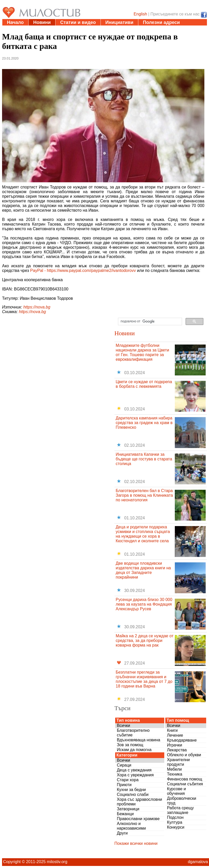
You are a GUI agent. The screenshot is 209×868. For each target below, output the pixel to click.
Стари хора (128, 780)
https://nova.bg (37, 307)
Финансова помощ (184, 779)
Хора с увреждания (135, 775)
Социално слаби (133, 794)
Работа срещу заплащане (180, 810)
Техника (174, 774)
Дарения (17, 29)
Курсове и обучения (176, 791)
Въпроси (46, 29)
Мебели (174, 769)
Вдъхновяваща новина (138, 740)
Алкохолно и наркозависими (131, 826)
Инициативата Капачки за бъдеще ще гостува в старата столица (144, 459)
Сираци (124, 765)
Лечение (175, 735)
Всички (123, 725)
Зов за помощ (130, 745)
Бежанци (125, 814)
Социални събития (185, 784)
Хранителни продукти (178, 762)
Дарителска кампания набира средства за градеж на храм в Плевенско (144, 423)
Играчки (174, 745)
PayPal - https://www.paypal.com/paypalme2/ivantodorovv (83, 270)
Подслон (175, 817)
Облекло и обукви (184, 755)
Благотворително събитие (133, 733)
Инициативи (119, 22)
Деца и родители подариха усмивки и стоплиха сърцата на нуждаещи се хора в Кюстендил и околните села (143, 534)
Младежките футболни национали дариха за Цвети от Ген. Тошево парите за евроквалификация (142, 352)
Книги (172, 730)
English (140, 14)
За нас (73, 29)
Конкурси (176, 827)
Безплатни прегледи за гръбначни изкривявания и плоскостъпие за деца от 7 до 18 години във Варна (144, 679)
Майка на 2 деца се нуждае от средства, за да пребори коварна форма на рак (145, 641)
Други (122, 833)
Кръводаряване (182, 740)
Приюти (124, 785)
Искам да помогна (134, 750)
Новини (42, 22)
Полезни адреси (161, 22)
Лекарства (177, 750)
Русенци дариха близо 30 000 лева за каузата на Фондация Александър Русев (144, 604)
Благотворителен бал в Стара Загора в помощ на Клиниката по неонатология (144, 495)
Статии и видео (78, 22)
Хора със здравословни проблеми (139, 802)
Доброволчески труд (181, 801)
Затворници (128, 809)
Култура (174, 822)
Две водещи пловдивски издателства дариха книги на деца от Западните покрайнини (143, 570)
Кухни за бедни (131, 790)
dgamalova (198, 862)
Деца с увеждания (134, 770)
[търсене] (149, 322)
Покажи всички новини (136, 843)
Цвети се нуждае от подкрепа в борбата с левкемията (144, 384)
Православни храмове (138, 819)
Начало (15, 22)
